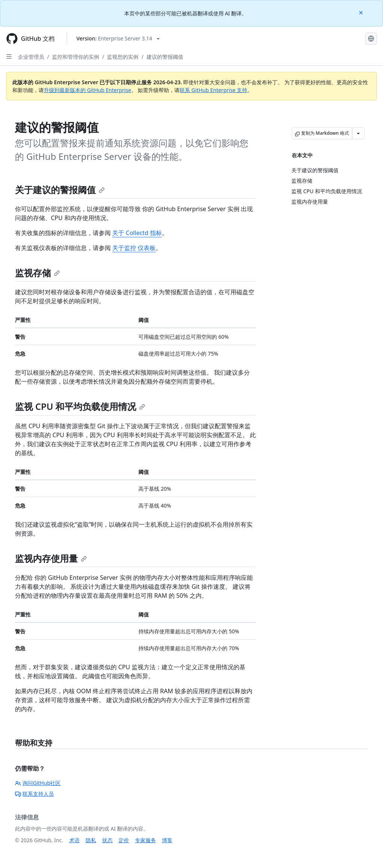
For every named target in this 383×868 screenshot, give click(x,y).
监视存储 (37, 273)
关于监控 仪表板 (134, 248)
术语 (74, 840)
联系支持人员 (34, 794)
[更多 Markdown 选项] (358, 133)
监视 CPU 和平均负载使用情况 (80, 406)
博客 (167, 840)
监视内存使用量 (51, 558)
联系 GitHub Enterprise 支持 (213, 90)
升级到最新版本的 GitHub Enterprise (88, 90)
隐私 (91, 840)
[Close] (362, 12)
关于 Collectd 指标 (137, 233)
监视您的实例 (123, 57)
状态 (107, 840)
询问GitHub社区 (38, 783)
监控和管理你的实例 (76, 57)
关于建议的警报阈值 (60, 190)
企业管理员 (31, 57)
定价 (124, 840)
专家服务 (145, 840)
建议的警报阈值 (165, 57)
